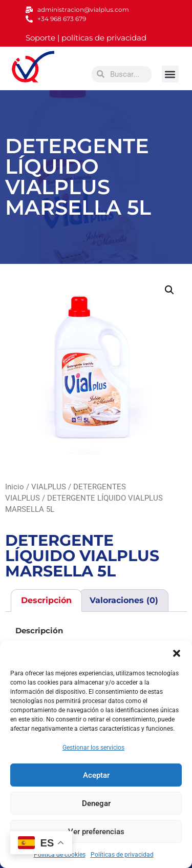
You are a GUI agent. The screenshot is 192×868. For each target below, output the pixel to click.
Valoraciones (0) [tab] (124, 600)
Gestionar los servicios (93, 748)
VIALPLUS (49, 487)
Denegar (96, 803)
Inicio (15, 487)
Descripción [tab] (46, 600)
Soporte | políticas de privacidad (86, 38)
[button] (177, 653)
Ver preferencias (96, 832)
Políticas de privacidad (122, 855)
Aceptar (96, 775)
